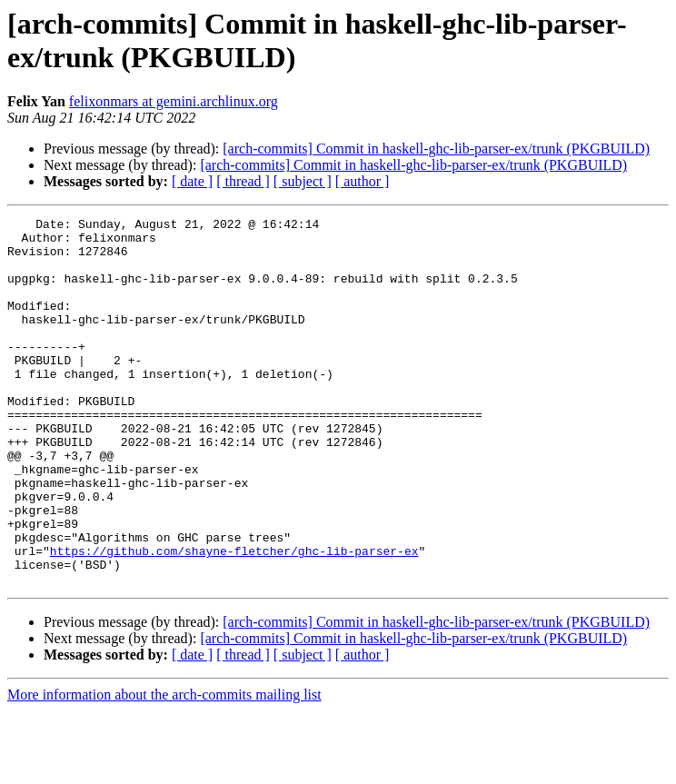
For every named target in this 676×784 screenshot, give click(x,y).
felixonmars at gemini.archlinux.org (174, 101)
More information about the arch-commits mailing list (164, 768)
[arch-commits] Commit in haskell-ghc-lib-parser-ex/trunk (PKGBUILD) (436, 149)
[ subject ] (303, 181)
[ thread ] (243, 181)
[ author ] (363, 181)
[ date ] (192, 181)
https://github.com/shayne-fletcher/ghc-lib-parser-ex (234, 619)
